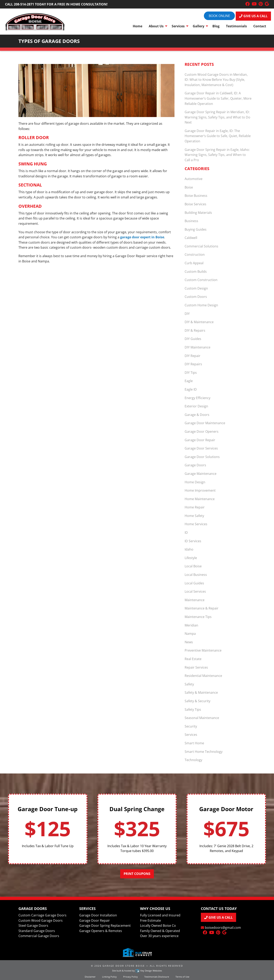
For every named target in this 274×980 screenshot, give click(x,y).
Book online (219, 16)
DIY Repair (193, 356)
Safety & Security (197, 701)
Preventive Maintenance (203, 650)
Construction (195, 255)
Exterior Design (196, 406)
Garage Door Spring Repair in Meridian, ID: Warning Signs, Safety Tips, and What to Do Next (217, 117)
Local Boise (193, 566)
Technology (193, 760)
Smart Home (194, 743)
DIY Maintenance (197, 347)
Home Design (195, 482)
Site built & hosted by (137, 971)
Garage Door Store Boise (124, 966)
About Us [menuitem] (156, 26)
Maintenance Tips (198, 617)
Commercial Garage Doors (39, 936)
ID (186, 533)
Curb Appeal (194, 263)
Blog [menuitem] (216, 26)
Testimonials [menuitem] (236, 26)
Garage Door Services (201, 448)
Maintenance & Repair (202, 608)
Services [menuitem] (178, 26)
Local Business (196, 575)
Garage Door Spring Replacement (105, 926)
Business (191, 221)
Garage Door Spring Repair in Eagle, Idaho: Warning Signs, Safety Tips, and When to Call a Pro (217, 155)
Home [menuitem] (138, 26)
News (189, 642)
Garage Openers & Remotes (101, 931)
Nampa (190, 634)
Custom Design (196, 288)
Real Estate (193, 659)
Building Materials (198, 213)
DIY (187, 314)
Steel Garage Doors (33, 926)
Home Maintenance (200, 499)
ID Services (193, 541)
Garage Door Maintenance (205, 423)
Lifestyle (191, 558)
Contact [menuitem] (260, 26)
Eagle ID (191, 389)
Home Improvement (200, 490)
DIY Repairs (193, 364)
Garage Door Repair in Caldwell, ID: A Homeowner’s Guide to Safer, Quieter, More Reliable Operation (218, 98)
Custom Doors (196, 297)
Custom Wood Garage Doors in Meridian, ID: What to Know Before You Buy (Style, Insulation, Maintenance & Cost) (216, 80)
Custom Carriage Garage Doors (42, 915)
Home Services (196, 524)
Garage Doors (195, 465)
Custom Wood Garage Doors (41, 920)
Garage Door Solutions (202, 457)
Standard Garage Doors (37, 931)
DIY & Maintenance (199, 322)
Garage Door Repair (200, 440)
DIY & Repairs (195, 330)
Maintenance (195, 600)
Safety (189, 684)
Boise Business (196, 196)
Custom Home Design (201, 305)
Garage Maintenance (201, 474)
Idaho (189, 549)
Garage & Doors (197, 415)
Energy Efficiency (197, 398)
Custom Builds (196, 272)
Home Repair (195, 507)
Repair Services (196, 667)
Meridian (191, 625)
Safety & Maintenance (201, 692)
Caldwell (191, 238)
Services (191, 735)
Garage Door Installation (98, 915)
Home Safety (194, 516)
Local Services (195, 591)
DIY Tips (191, 373)
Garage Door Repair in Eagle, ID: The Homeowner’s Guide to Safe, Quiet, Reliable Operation (218, 136)
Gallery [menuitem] (199, 26)
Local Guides (194, 583)
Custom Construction (201, 280)
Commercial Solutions (201, 246)
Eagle (189, 381)
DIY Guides (193, 339)
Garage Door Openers (202, 431)
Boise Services (195, 204)
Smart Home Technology (204, 752)
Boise (189, 187)
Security (191, 726)
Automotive (194, 179)
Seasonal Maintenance (202, 718)
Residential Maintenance (203, 676)
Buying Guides (196, 229)
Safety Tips (193, 709)
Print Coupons (137, 874)
